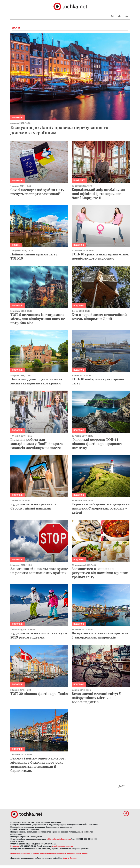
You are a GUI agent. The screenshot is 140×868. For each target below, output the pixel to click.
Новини (16, 245)
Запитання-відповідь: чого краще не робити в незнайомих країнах (39, 571)
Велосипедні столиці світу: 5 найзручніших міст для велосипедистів (96, 698)
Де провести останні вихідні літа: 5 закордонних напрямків (100, 635)
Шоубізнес (79, 180)
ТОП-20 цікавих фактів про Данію (39, 694)
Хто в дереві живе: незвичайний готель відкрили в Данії (99, 317)
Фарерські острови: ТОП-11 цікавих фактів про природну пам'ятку (97, 444)
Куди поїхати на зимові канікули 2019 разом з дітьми (39, 635)
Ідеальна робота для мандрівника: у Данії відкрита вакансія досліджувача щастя (37, 444)
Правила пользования (20, 853)
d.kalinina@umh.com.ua (63, 846)
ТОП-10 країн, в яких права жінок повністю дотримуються (100, 256)
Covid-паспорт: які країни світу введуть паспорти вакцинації (37, 192)
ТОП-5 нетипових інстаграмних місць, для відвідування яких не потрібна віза (38, 319)
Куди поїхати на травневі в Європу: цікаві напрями (33, 506)
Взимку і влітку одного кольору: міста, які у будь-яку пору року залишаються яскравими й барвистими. (38, 764)
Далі (121, 786)
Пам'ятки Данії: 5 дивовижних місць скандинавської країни (36, 381)
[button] (119, 16)
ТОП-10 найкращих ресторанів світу (98, 381)
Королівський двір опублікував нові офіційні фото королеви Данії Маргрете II (98, 194)
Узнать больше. (70, 858)
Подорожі (18, 118)
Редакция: (15, 846)
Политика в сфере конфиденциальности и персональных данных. (60, 853)
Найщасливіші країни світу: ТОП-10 (34, 256)
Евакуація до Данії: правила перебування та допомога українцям (59, 130)
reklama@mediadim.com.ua (59, 839)
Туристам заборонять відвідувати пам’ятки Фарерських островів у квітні (101, 508)
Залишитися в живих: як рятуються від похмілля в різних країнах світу (100, 573)
